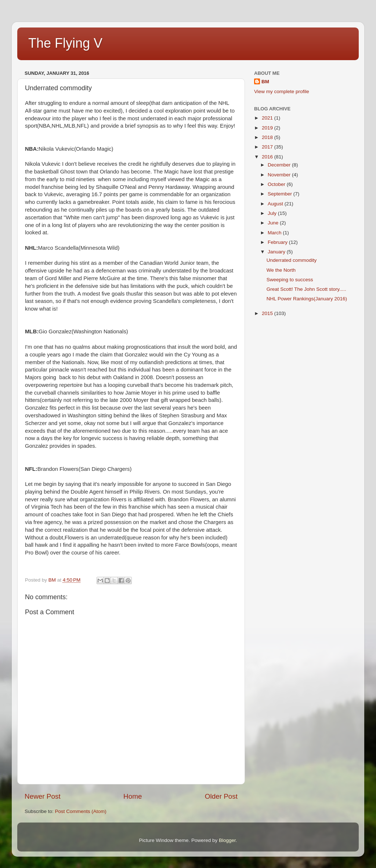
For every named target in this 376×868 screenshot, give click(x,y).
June (274, 223)
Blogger (227, 840)
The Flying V (65, 43)
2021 (268, 118)
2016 (268, 157)
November (280, 175)
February (278, 242)
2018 (268, 137)
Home (133, 796)
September (281, 194)
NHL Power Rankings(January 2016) (307, 299)
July (273, 213)
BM (265, 82)
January (277, 252)
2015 (268, 313)
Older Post (221, 796)
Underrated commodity (292, 260)
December (280, 165)
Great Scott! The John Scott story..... (306, 289)
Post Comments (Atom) (81, 811)
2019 (268, 128)
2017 (268, 147)
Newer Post (43, 796)
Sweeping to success (290, 280)
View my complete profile (282, 91)
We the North (281, 270)
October (277, 184)
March (275, 233)
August (276, 204)
